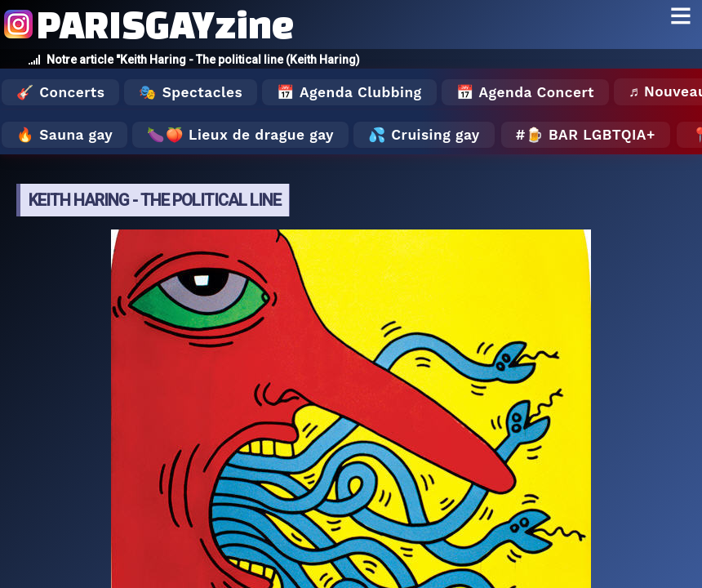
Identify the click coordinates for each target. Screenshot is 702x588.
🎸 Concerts (60, 92)
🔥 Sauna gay (64, 135)
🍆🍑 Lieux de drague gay (240, 135)
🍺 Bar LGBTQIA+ (591, 135)
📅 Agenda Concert (525, 92)
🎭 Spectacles (191, 92)
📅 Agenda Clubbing (349, 92)
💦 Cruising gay (424, 135)
